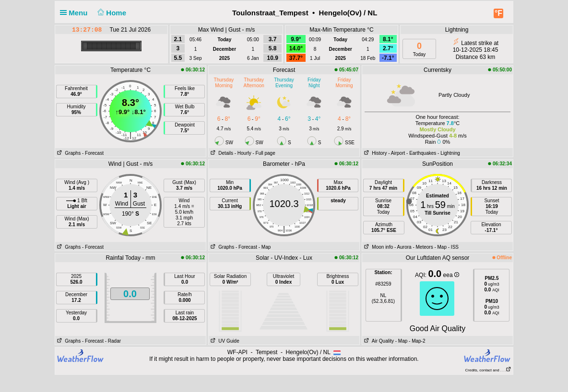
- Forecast (93, 153)
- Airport (396, 153)
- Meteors (423, 247)
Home (111, 13)
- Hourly (243, 153)
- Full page (264, 153)
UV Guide (224, 341)
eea (451, 275)
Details (221, 153)
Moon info (378, 247)
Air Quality (378, 341)
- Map (265, 247)
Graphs (68, 153)
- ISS (453, 247)
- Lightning (449, 153)
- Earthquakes (421, 153)
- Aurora (403, 247)
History (374, 153)
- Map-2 (416, 341)
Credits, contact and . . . (488, 370)
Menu (76, 13)
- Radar (113, 341)
